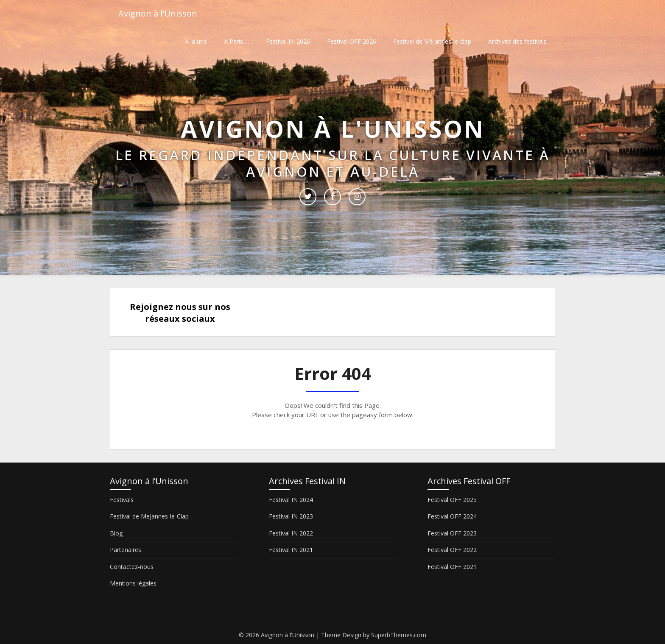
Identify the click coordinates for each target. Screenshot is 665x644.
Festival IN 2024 (291, 500)
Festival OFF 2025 (452, 500)
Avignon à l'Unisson (158, 14)
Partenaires (126, 550)
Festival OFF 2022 (452, 550)
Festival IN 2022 (291, 533)
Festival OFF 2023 (452, 533)
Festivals (122, 500)
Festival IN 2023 (291, 516)
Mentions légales (133, 583)
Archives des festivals (517, 41)
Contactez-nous (132, 567)
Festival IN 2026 (288, 41)
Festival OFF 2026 (352, 41)
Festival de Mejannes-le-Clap (149, 516)
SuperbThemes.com (399, 635)
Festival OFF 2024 (452, 516)
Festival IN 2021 (291, 550)
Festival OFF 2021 (452, 567)
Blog (116, 533)
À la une (196, 41)
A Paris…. (236, 41)
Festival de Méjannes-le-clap (432, 41)
